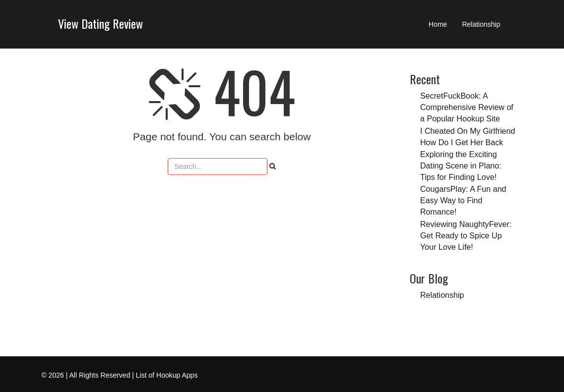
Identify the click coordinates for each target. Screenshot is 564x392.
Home (438, 24)
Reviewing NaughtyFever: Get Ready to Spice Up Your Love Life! (466, 235)
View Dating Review (100, 23)
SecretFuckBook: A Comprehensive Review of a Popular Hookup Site (467, 107)
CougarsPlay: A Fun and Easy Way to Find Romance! (463, 200)
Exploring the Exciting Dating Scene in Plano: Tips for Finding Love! (461, 166)
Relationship (481, 24)
